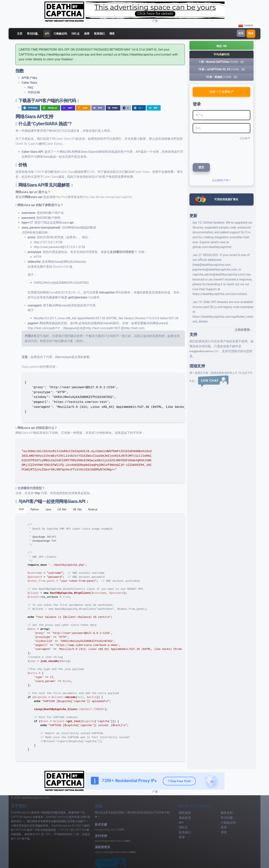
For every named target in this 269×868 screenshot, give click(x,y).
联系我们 (99, 34)
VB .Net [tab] (77, 509)
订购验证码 (60, 34)
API (47, 34)
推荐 (87, 34)
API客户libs (29, 78)
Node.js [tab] (93, 509)
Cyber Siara (29, 83)
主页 (20, 34)
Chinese (246, 26)
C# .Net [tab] (62, 509)
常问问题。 (34, 34)
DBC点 (75, 34)
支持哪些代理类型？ (124, 252)
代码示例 (34, 92)
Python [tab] (35, 509)
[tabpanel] (100, 637)
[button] (221, 45)
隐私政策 (185, 813)
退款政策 (185, 818)
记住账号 (245, 138)
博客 (112, 34)
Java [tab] (48, 509)
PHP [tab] (21, 509)
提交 (201, 167)
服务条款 (227, 813)
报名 (251, 33)
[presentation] (218, 152)
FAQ (30, 88)
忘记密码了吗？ (221, 180)
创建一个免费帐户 (221, 92)
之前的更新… (243, 330)
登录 (241, 33)
